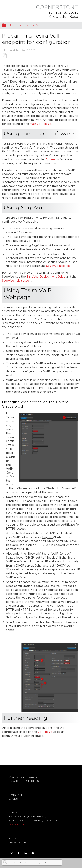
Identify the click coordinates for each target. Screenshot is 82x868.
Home (14, 25)
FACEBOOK (19, 853)
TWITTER (12, 853)
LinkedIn (26, 853)
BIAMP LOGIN (17, 824)
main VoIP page (40, 124)
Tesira (27, 25)
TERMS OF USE (31, 781)
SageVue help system (17, 281)
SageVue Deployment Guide (46, 277)
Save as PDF (4, 56)
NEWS (13, 843)
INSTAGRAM (33, 853)
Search (5, 863)
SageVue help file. (58, 266)
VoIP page (45, 732)
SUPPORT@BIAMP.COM (44, 820)
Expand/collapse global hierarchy (7, 26)
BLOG (23, 843)
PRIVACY (14, 781)
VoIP (39, 25)
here (52, 159)
